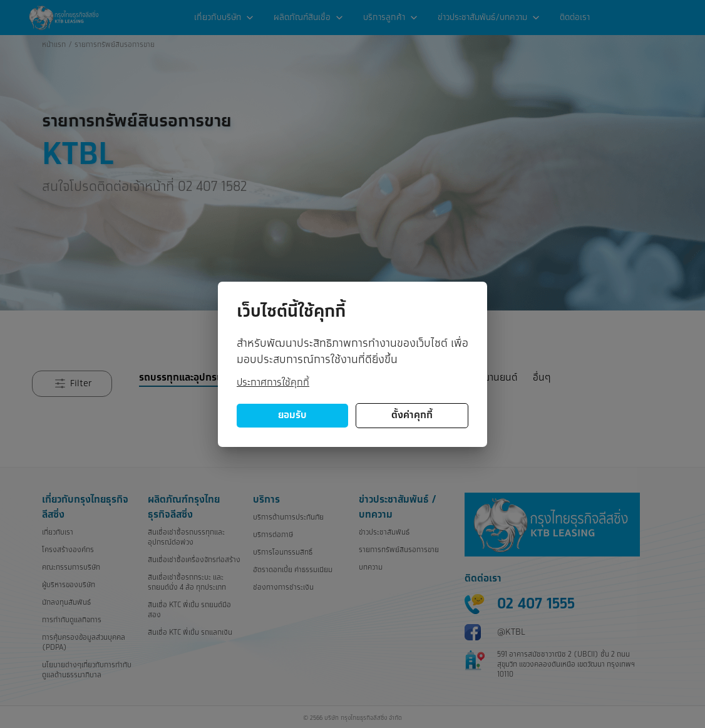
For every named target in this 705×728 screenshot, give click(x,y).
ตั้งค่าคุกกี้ (412, 415)
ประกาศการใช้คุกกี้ (273, 383)
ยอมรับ (292, 415)
